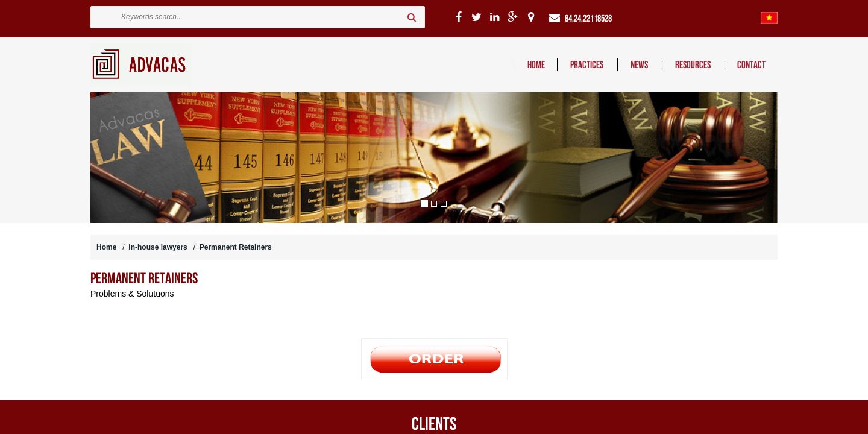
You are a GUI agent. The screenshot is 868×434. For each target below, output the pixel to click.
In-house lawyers (158, 247)
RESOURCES (694, 64)
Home (106, 247)
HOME (536, 64)
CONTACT (751, 64)
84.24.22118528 (588, 18)
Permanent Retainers (236, 247)
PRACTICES (588, 64)
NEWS (640, 64)
